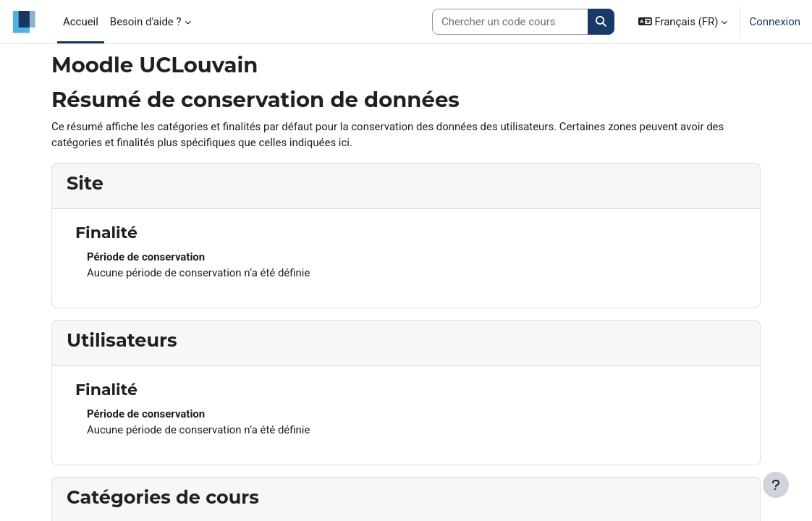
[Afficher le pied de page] (776, 485)
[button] (683, 22)
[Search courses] (510, 22)
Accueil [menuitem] (81, 22)
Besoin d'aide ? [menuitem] (146, 22)
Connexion (775, 22)
